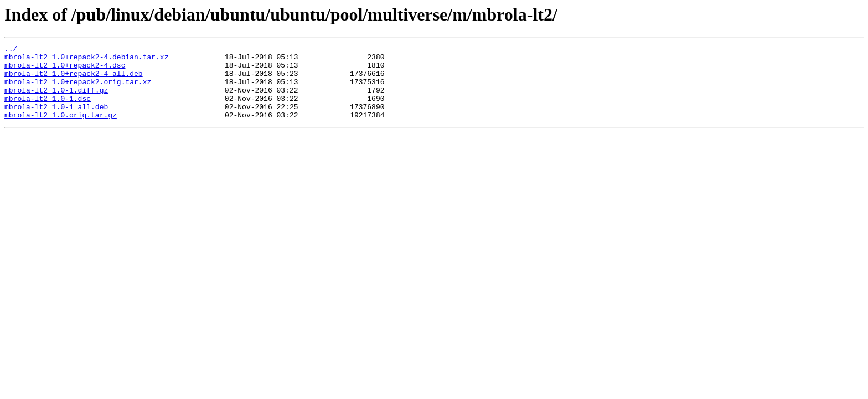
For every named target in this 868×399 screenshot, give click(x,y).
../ (11, 50)
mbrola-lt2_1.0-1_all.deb (56, 120)
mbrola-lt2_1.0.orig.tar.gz (61, 130)
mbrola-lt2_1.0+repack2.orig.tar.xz (78, 90)
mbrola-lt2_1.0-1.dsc (48, 110)
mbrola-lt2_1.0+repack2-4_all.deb (74, 80)
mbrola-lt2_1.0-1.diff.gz (56, 100)
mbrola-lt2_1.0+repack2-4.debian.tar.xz (86, 60)
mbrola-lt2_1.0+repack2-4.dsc (65, 70)
